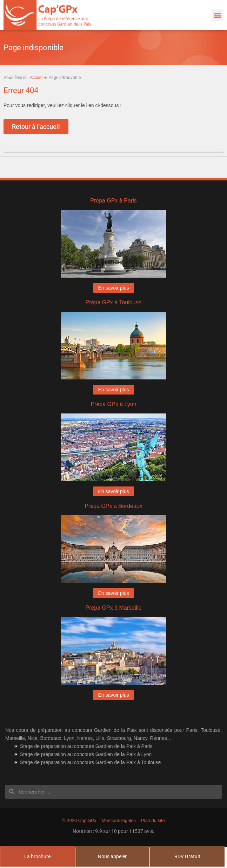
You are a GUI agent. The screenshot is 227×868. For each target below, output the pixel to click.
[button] (218, 15)
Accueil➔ (38, 78)
